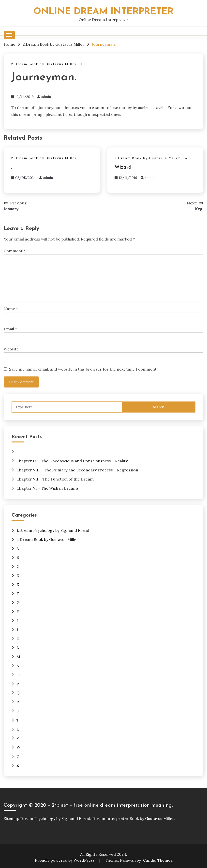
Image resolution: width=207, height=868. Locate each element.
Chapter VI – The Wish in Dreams (48, 488)
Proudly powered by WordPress (65, 860)
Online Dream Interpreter (103, 12)
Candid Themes (158, 860)
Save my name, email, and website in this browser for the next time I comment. (83, 369)
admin (46, 97)
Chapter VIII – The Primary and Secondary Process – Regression (77, 470)
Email (10, 329)
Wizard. (124, 167)
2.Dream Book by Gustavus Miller (44, 64)
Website (11, 349)
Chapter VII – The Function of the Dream (55, 479)
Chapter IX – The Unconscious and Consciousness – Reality (72, 461)
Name (11, 309)
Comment (15, 251)
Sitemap (11, 818)
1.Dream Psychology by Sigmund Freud (53, 530)
